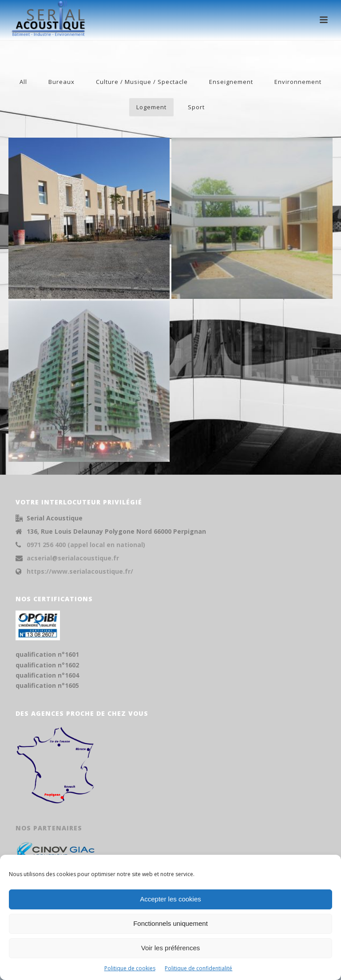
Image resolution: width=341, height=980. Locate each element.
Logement (151, 107)
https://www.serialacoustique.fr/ (80, 571)
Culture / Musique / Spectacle (142, 82)
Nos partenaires (49, 828)
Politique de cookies (130, 968)
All (23, 82)
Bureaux (61, 82)
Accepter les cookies (170, 899)
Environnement (298, 82)
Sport (196, 107)
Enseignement (231, 82)
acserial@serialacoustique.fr (73, 558)
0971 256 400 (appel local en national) (86, 545)
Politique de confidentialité (198, 968)
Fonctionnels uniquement (170, 923)
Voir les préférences (171, 948)
